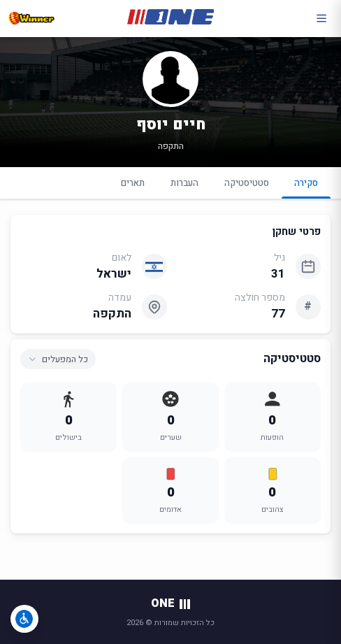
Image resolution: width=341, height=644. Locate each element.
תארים (133, 183)
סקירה (306, 187)
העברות (184, 183)
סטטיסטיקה (247, 183)
